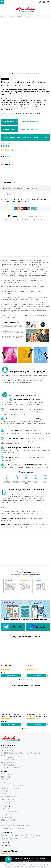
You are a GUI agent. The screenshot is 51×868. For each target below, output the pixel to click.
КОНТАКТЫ (5, 809)
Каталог (11, 200)
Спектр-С (30, 665)
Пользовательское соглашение (12, 828)
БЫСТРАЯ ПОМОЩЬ (29, 200)
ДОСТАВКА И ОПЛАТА (10, 812)
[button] (12, 74)
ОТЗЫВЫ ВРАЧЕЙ (8, 820)
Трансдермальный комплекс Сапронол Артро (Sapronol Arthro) (12, 715)
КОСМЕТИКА (18, 200)
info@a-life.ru (8, 750)
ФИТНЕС (4, 791)
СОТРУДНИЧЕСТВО (9, 802)
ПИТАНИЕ (5, 780)
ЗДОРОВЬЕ (5, 777)
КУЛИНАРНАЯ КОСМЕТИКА (12, 788)
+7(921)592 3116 (8, 745)
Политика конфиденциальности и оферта (16, 826)
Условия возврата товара (10, 823)
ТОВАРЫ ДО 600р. (8, 797)
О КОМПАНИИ (7, 814)
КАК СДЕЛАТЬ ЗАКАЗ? (9, 774)
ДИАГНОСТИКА (7, 817)
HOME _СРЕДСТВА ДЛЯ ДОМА (13, 785)
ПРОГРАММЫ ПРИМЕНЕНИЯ (12, 799)
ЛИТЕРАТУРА (6, 794)
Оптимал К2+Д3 (6, 665)
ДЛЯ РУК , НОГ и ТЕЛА (12, 201)
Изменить (33, 188)
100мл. (5, 160)
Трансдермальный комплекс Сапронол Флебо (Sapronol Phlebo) (38, 715)
